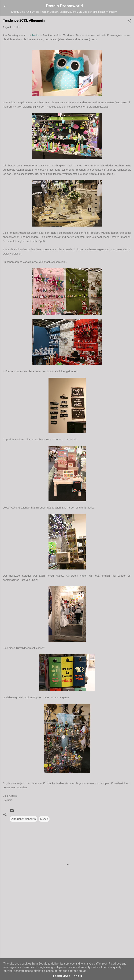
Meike (36, 35)
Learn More (62, 976)
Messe (44, 819)
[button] (129, 21)
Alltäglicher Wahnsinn (24, 819)
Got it (78, 976)
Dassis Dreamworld (64, 6)
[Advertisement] (67, 929)
